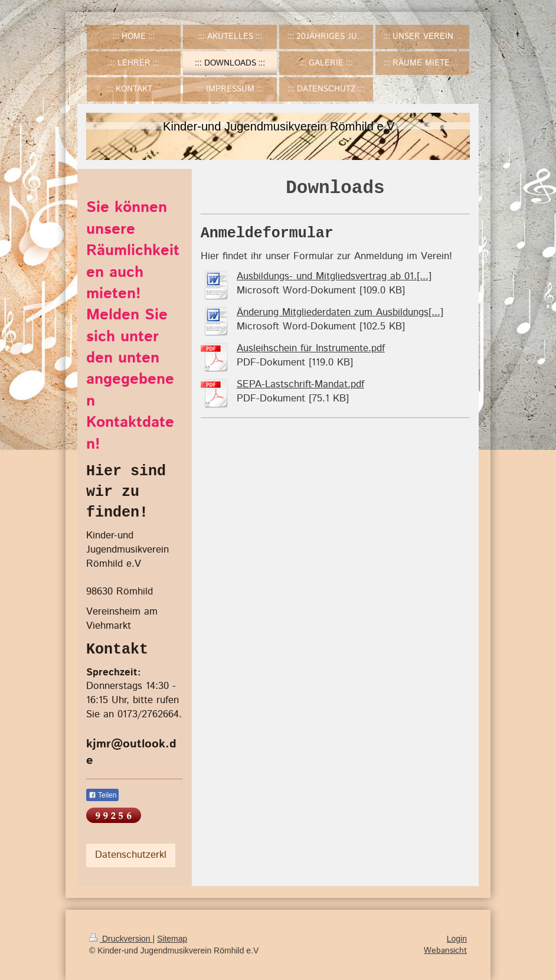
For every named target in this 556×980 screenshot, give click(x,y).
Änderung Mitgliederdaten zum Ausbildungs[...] (340, 312)
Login (457, 939)
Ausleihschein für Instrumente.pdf (311, 348)
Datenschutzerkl (131, 855)
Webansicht (445, 950)
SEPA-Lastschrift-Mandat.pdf (300, 384)
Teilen (102, 795)
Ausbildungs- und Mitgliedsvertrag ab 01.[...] (334, 276)
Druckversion (121, 939)
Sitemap (172, 939)
